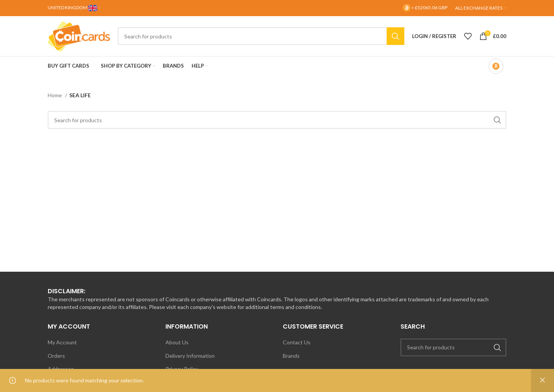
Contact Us (297, 342)
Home (55, 95)
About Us (177, 342)
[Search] (261, 36)
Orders (56, 356)
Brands (291, 356)
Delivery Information (190, 356)
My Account (62, 342)
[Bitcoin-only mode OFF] (496, 66)
